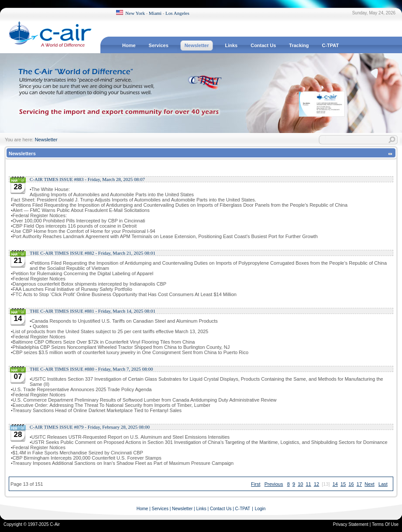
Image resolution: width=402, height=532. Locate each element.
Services (160, 509)
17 (359, 484)
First (256, 484)
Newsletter (46, 140)
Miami (155, 13)
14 (335, 484)
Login (260, 509)
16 (351, 484)
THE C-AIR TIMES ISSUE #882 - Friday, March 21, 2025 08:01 (93, 253)
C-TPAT (243, 509)
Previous (274, 484)
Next (369, 484)
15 (343, 484)
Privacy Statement (351, 524)
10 (300, 484)
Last (383, 484)
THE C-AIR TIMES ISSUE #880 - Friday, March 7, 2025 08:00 (91, 369)
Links (201, 509)
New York (135, 13)
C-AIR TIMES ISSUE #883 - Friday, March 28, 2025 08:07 (87, 179)
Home (143, 509)
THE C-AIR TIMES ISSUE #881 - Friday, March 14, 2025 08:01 (93, 311)
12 (316, 484)
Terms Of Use (385, 524)
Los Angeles (177, 13)
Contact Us (221, 509)
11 (309, 484)
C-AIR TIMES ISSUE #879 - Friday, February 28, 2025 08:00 (90, 427)
